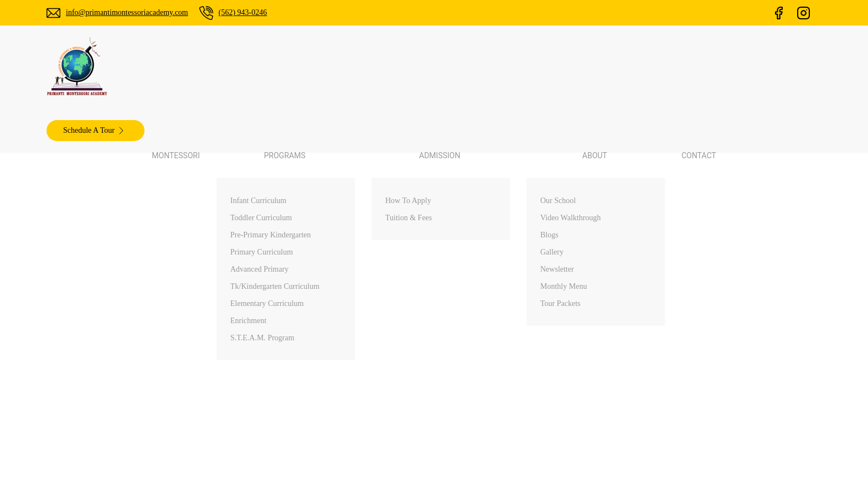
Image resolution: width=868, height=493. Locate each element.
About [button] (509, 67)
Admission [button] (449, 67)
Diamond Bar (688, 370)
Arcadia (677, 351)
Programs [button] (380, 67)
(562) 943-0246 (265, 12)
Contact (561, 67)
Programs (482, 351)
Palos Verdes (687, 312)
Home (476, 312)
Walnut (676, 331)
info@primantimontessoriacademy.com (137, 12)
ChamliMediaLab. (585, 477)
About (475, 390)
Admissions (485, 370)
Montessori (314, 67)
